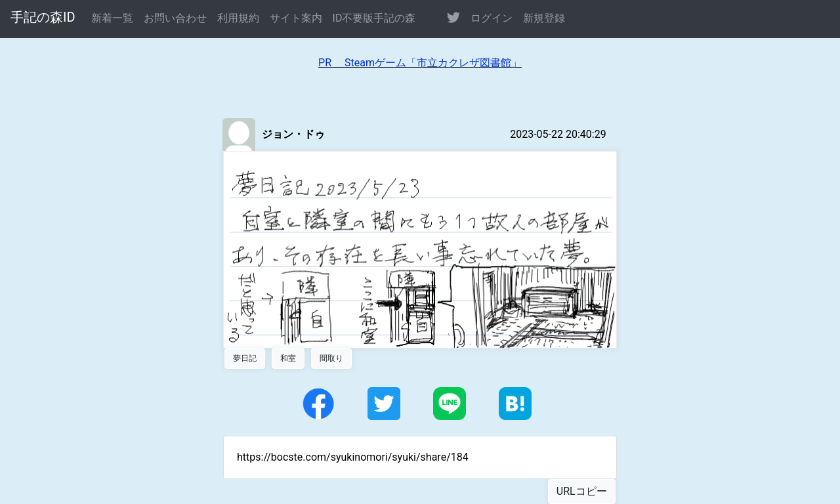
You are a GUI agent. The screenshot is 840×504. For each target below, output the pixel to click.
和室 (288, 358)
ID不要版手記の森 (374, 18)
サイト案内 (296, 18)
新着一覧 (112, 18)
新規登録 (544, 18)
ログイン (492, 18)
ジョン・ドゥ (293, 134)
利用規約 (238, 18)
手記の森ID (43, 17)
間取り (331, 358)
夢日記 (245, 358)
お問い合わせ (175, 18)
